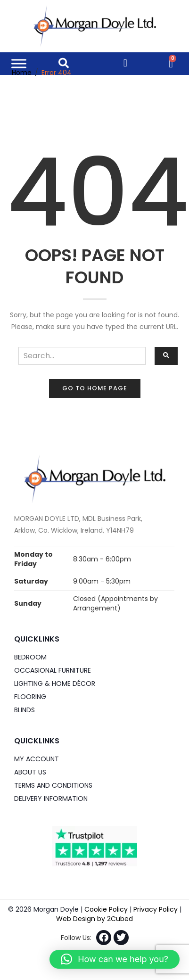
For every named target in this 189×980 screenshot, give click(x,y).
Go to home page (95, 388)
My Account (37, 759)
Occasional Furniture (53, 670)
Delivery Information (51, 799)
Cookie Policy (106, 909)
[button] (115, 959)
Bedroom (30, 657)
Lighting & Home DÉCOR (55, 684)
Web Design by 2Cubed (94, 919)
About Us (30, 772)
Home (22, 73)
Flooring (30, 697)
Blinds (25, 710)
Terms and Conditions (53, 785)
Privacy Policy (156, 909)
